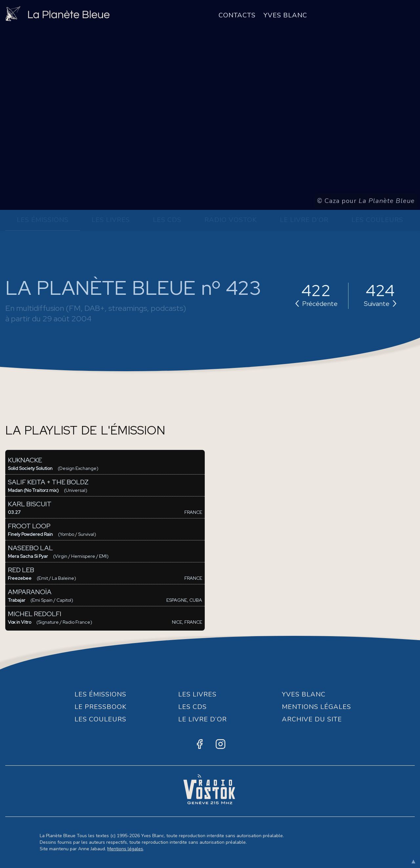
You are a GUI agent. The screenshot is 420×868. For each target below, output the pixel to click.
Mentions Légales (316, 707)
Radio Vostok (231, 220)
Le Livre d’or (304, 220)
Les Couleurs (377, 220)
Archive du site (312, 719)
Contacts (237, 15)
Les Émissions (43, 220)
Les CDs (167, 220)
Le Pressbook (101, 707)
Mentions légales (125, 849)
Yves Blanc (285, 15)
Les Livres (111, 220)
